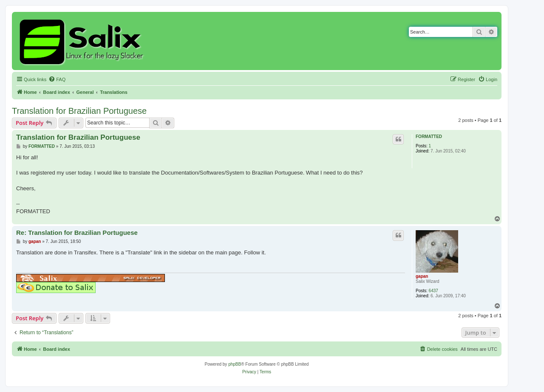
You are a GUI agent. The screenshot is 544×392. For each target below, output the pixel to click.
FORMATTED (429, 137)
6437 (433, 291)
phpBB (235, 364)
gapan (422, 276)
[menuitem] (57, 79)
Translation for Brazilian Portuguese (79, 111)
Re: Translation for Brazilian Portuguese (77, 233)
